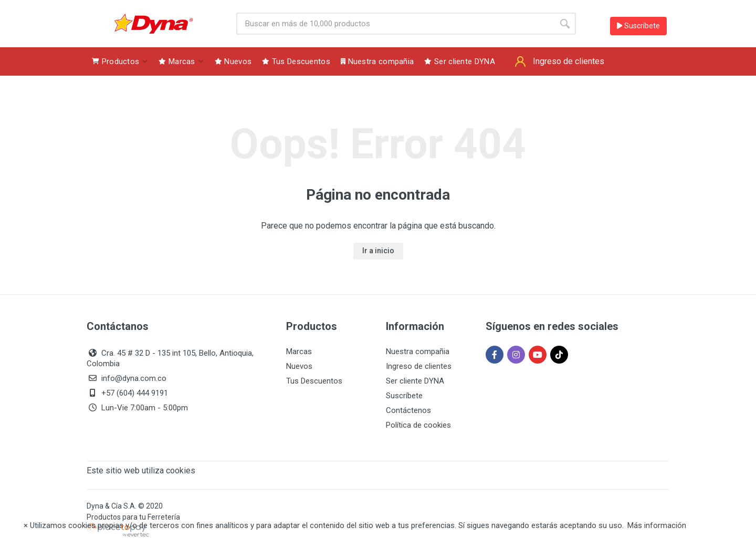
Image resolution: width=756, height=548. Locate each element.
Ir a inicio (378, 251)
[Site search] (395, 24)
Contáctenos (408, 410)
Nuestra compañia (418, 351)
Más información (657, 525)
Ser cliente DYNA (415, 381)
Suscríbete (638, 26)
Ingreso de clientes (419, 366)
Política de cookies (418, 425)
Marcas (299, 351)
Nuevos (299, 366)
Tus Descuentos (314, 381)
